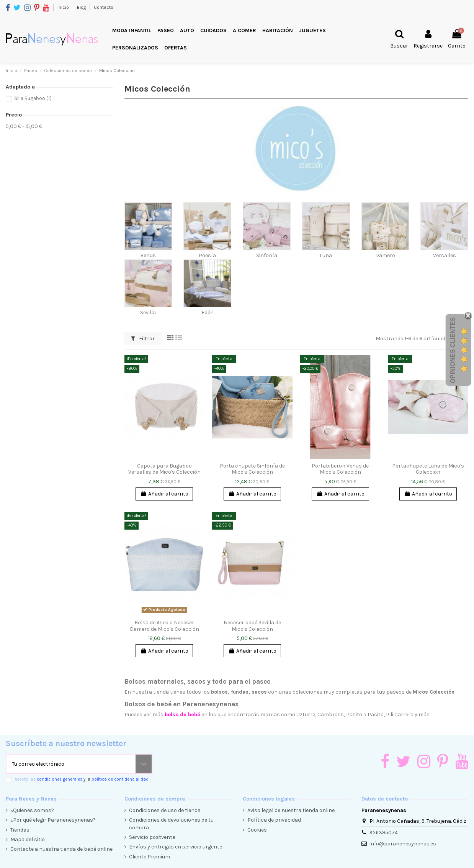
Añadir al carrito (164, 494)
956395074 (384, 833)
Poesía (207, 255)
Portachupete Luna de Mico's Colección (428, 469)
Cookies (257, 830)
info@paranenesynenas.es (403, 844)
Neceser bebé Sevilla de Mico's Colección (252, 626)
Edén (208, 313)
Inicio (64, 7)
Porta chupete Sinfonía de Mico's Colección (252, 469)
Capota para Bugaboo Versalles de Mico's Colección (164, 469)
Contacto (104, 7)
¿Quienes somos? (32, 810)
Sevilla (148, 313)
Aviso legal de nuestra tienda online (291, 810)
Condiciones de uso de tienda (165, 810)
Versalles (445, 255)
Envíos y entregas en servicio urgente (176, 847)
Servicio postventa (152, 837)
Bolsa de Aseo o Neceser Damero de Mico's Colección (164, 626)
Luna (326, 255)
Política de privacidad (274, 820)
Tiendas (20, 830)
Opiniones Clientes (453, 350)
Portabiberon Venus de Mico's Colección (340, 469)
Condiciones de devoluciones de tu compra (171, 824)
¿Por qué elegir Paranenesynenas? (53, 820)
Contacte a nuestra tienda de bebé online (61, 849)
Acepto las (82, 779)
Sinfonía (267, 255)
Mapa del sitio (28, 839)
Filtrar (143, 339)
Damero (385, 255)
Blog (82, 7)
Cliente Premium (150, 857)
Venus (148, 255)
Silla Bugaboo (33, 98)
